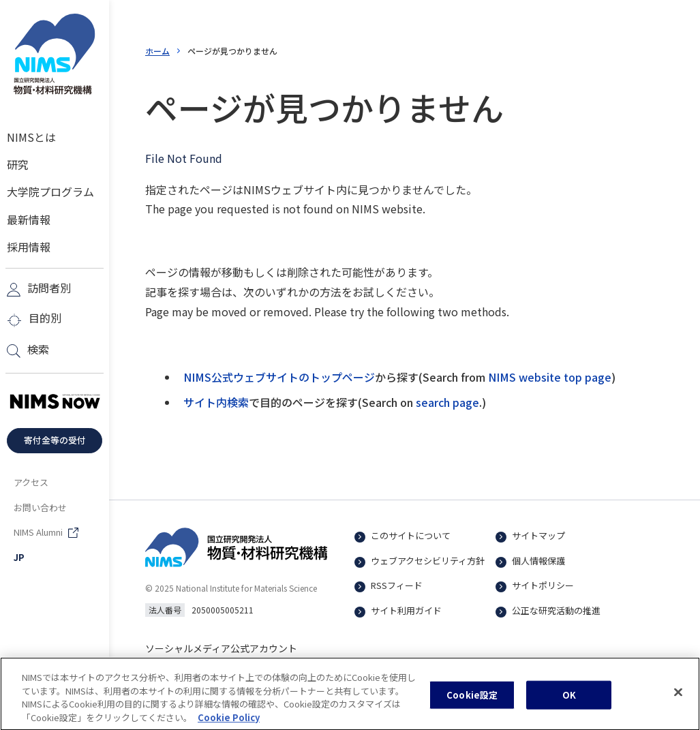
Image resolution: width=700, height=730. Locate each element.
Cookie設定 (472, 700)
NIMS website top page (550, 377)
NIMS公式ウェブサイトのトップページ (279, 377)
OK (569, 700)
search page (447, 402)
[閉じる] (678, 698)
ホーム (157, 51)
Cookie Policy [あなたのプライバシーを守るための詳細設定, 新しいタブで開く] (229, 723)
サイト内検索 (216, 402)
